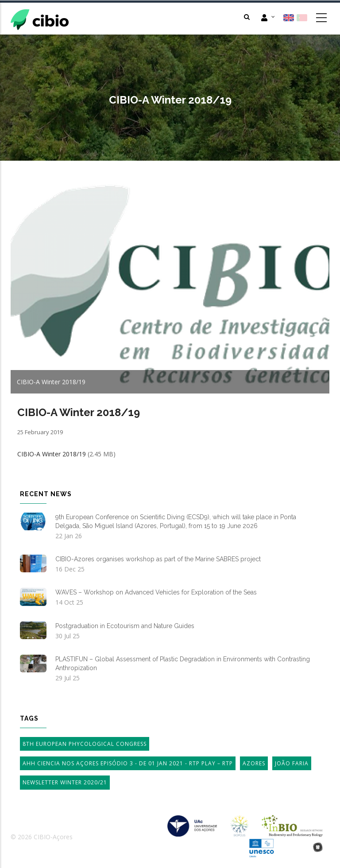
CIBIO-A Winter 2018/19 (52, 454)
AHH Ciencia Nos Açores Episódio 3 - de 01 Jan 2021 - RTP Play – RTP (128, 763)
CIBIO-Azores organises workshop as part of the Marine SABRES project (158, 559)
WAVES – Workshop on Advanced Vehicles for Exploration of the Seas (156, 592)
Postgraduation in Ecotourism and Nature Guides (125, 626)
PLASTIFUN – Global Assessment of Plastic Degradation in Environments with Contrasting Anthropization (183, 664)
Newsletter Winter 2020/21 (65, 782)
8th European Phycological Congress (85, 744)
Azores (254, 763)
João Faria (292, 763)
